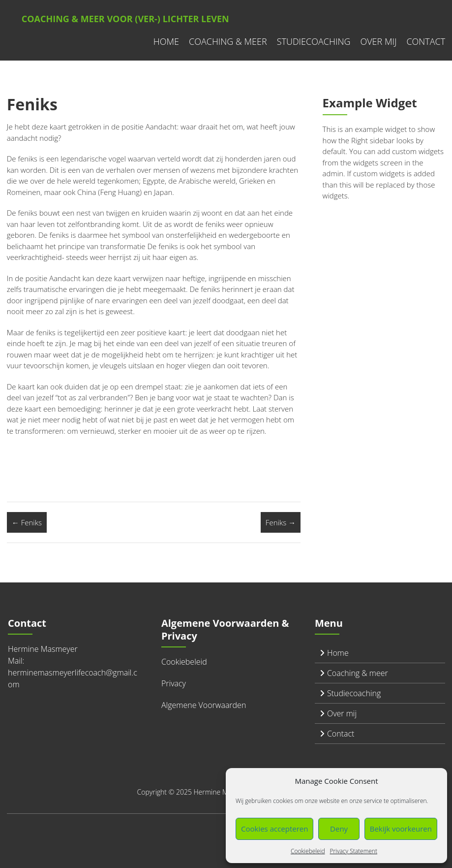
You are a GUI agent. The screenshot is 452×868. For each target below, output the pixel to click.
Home (166, 41)
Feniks (27, 522)
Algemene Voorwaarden (204, 705)
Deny (339, 829)
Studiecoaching (314, 41)
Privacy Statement (354, 851)
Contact (426, 41)
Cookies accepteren (274, 829)
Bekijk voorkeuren (401, 829)
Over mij (378, 41)
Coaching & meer (228, 41)
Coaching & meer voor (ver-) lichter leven (125, 19)
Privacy (174, 683)
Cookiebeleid (308, 851)
